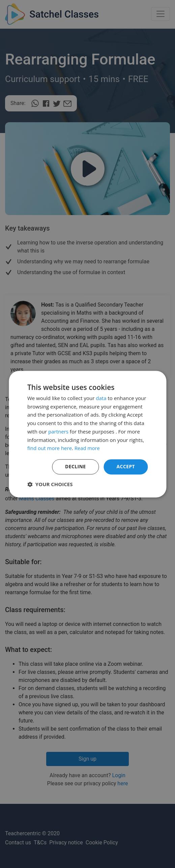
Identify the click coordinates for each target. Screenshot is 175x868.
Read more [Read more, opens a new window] (87, 448)
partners (58, 431)
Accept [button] (126, 466)
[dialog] (87, 434)
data (101, 398)
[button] (50, 484)
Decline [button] (76, 466)
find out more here (50, 448)
